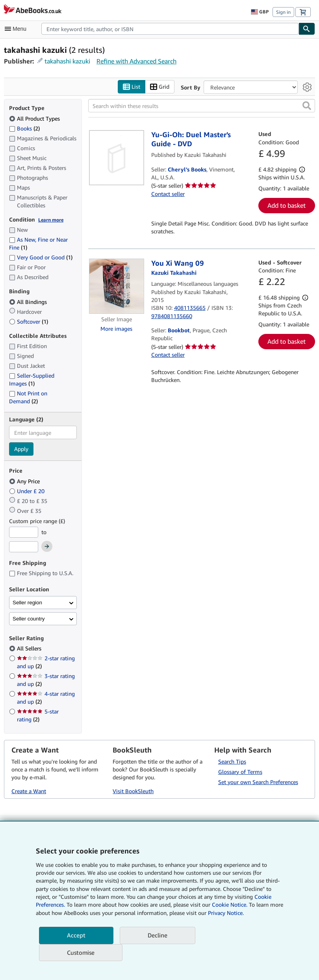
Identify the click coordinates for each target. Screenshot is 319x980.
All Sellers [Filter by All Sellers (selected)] (30, 649)
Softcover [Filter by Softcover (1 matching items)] (29, 321)
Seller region (27, 603)
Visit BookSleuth (133, 791)
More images (116, 329)
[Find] (307, 29)
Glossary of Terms (240, 772)
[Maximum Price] (24, 547)
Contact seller (168, 194)
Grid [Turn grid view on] (160, 87)
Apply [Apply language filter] (21, 449)
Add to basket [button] (287, 206)
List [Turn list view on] (132, 87)
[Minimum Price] (24, 532)
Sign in (283, 12)
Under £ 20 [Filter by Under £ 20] (28, 491)
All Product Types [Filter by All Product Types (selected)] (35, 118)
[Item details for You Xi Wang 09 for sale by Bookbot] (117, 286)
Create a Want (29, 791)
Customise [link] (81, 952)
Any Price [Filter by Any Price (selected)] (25, 481)
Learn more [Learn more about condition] (51, 220)
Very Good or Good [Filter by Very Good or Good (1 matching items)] (41, 258)
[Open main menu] (17, 29)
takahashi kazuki (67, 61)
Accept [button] (76, 935)
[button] (307, 106)
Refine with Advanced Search (136, 61)
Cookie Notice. (230, 905)
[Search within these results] (202, 106)
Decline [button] (158, 935)
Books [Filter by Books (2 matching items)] (24, 128)
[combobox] (170, 29)
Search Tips (232, 761)
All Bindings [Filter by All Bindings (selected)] (29, 302)
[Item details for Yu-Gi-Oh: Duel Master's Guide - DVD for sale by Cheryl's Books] (117, 158)
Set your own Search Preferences (258, 782)
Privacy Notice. (226, 913)
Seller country (29, 619)
